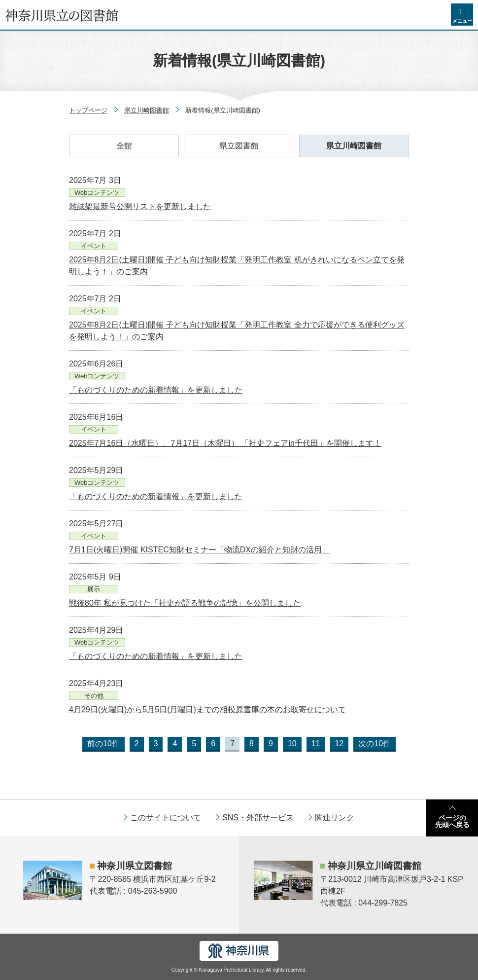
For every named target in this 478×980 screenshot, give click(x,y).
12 (340, 744)
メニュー (462, 21)
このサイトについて (166, 817)
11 (316, 744)
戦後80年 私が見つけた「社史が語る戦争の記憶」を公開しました (185, 603)
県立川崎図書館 (147, 110)
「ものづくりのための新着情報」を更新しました (156, 390)
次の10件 (375, 744)
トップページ (88, 110)
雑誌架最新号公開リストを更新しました (140, 206)
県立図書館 (239, 146)
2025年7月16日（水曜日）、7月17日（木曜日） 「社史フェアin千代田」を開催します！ (225, 443)
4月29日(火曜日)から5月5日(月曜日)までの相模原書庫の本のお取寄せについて (207, 709)
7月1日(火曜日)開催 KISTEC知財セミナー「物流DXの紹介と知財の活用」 (199, 550)
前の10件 (103, 744)
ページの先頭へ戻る (452, 821)
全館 (124, 146)
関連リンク (335, 817)
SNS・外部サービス (258, 817)
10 (292, 744)
